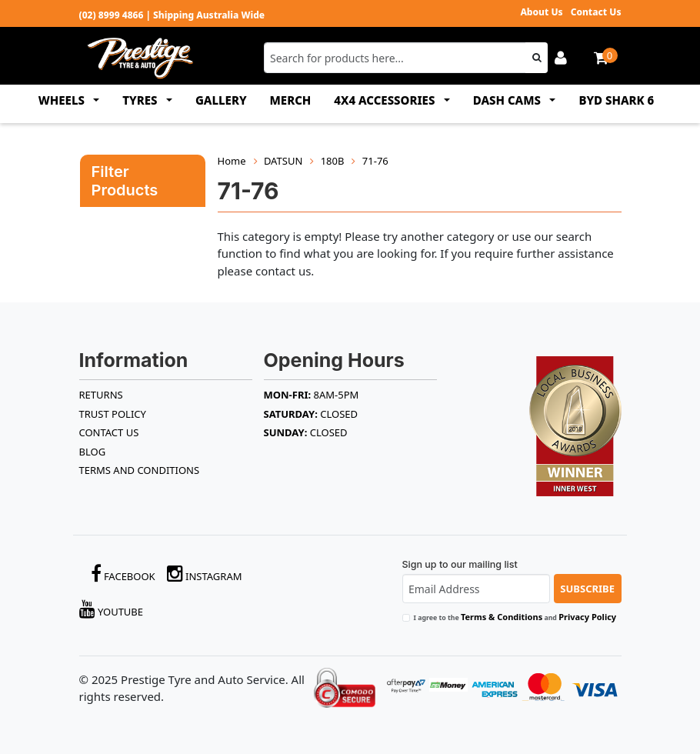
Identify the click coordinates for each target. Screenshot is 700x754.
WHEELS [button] (63, 100)
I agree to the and (515, 617)
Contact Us (596, 12)
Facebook (123, 574)
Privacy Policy (587, 617)
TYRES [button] (141, 100)
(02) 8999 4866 (112, 15)
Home (232, 161)
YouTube (112, 609)
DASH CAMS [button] (508, 100)
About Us (541, 12)
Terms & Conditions (502, 617)
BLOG (93, 452)
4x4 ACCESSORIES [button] (386, 100)
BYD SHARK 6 (616, 100)
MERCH (291, 100)
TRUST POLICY (113, 414)
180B (333, 161)
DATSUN (283, 161)
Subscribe (587, 589)
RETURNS (101, 395)
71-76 (375, 161)
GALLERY (221, 100)
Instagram (205, 574)
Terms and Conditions (140, 470)
